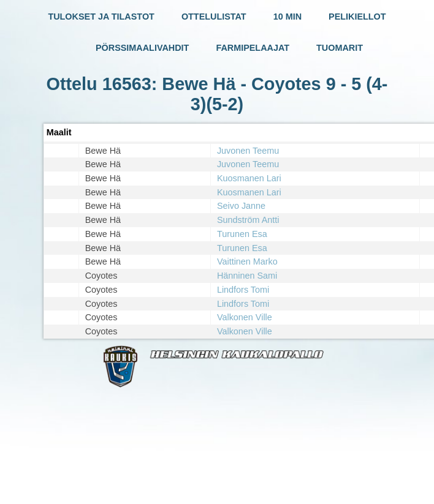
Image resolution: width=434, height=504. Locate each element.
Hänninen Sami (247, 276)
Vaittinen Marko (247, 261)
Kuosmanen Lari (249, 178)
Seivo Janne (241, 206)
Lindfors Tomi (243, 290)
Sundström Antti (248, 220)
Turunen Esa (242, 234)
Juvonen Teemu (248, 151)
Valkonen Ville (245, 317)
